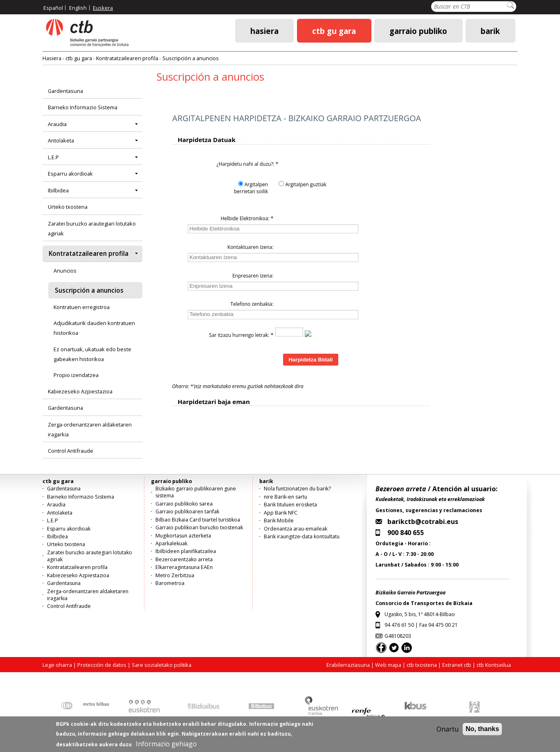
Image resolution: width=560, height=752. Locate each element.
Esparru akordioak (70, 174)
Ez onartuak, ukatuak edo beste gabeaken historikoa (92, 354)
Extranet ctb (457, 665)
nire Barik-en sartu (286, 497)
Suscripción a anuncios (191, 58)
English (78, 8)
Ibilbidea (58, 190)
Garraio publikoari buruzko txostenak (199, 527)
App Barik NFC (281, 513)
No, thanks (482, 729)
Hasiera (264, 30)
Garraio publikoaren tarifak (187, 511)
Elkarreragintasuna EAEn (184, 567)
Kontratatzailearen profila (127, 58)
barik (490, 30)
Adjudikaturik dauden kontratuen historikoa (94, 328)
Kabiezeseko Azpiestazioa (80, 391)
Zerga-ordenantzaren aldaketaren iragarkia (90, 429)
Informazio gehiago (166, 744)
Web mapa (388, 665)
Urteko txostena (68, 207)
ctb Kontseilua (494, 665)
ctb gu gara (334, 30)
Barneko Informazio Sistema (83, 107)
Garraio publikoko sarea (184, 504)
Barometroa (170, 583)
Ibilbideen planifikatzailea (186, 551)
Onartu (448, 729)
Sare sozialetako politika (162, 665)
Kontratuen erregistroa (82, 307)
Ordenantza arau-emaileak (296, 529)
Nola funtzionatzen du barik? (297, 489)
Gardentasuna (65, 91)
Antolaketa (61, 140)
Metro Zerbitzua (175, 575)
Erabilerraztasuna (348, 665)
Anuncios (65, 271)
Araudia (57, 124)
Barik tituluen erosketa (290, 505)
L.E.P (53, 157)
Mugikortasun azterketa (183, 536)
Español (53, 8)
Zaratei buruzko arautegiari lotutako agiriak (92, 228)
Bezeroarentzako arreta (184, 559)
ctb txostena (422, 665)
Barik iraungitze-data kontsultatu (302, 536)
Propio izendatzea (76, 375)
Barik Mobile (279, 521)
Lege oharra (57, 665)
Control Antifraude (71, 451)
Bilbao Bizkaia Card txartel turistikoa (198, 520)
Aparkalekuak (171, 543)
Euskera (103, 8)
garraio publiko (418, 30)
